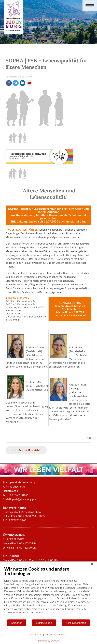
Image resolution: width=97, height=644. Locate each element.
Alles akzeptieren (76, 623)
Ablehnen (17, 623)
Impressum (36, 635)
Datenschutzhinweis (56, 635)
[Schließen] (92, 564)
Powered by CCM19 (48, 641)
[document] (48, 593)
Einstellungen (44, 623)
